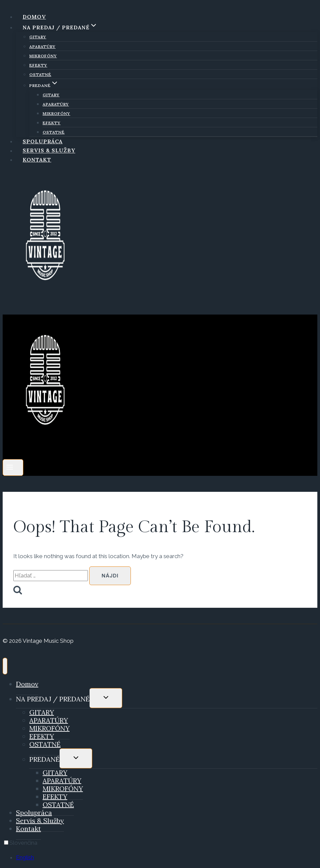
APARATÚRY (42, 46)
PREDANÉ (44, 759)
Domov (34, 17)
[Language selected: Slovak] (160, 850)
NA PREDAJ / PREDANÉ (53, 699)
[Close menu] (5, 666)
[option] (167, 858)
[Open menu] (13, 467)
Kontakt (37, 160)
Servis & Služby (49, 151)
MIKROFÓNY (43, 56)
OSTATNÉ (40, 74)
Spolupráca (43, 141)
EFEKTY (38, 65)
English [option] (25, 857)
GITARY (38, 37)
